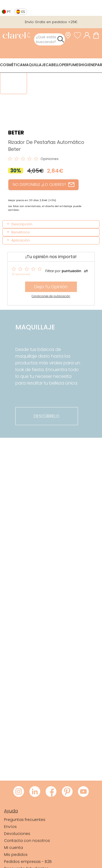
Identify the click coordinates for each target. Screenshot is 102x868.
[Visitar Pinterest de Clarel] (67, 792)
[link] (17, 36)
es (23, 12)
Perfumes (71, 65)
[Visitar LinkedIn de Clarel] (35, 792)
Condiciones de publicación (51, 296)
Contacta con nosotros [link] (27, 841)
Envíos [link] (10, 827)
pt (9, 12)
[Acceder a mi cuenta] (88, 35)
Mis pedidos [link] (16, 855)
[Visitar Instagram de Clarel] (19, 792)
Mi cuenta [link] (13, 848)
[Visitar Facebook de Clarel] (51, 792)
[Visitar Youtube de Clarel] (83, 792)
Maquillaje (34, 65)
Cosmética (11, 65)
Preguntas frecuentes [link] (25, 820)
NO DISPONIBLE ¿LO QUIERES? (43, 184)
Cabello (54, 65)
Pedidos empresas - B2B (28, 862)
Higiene (88, 65)
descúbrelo (47, 416)
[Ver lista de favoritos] (79, 35)
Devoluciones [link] (17, 834)
